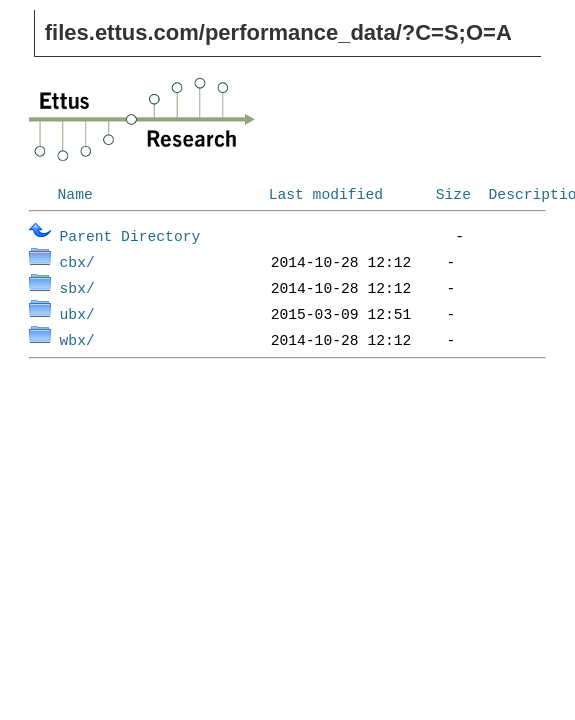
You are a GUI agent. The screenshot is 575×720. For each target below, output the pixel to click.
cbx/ (77, 261)
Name (75, 193)
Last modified (326, 193)
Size (453, 193)
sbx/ (77, 287)
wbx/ (77, 339)
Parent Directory (130, 235)
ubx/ (77, 313)
